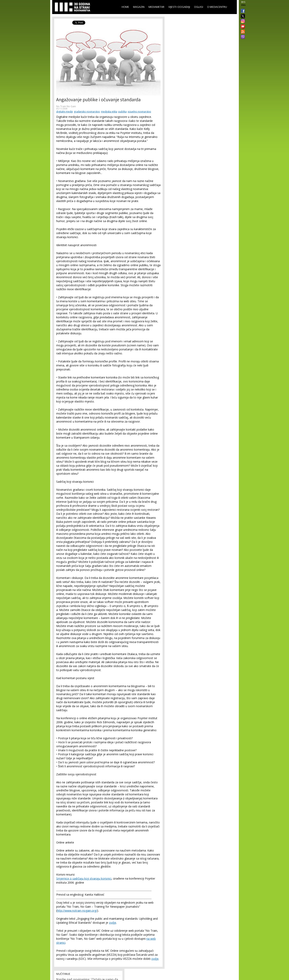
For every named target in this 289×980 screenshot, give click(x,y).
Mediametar (156, 7)
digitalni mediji (65, 112)
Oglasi (199, 7)
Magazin (139, 7)
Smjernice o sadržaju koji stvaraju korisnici (84, 878)
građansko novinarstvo (87, 112)
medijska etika (109, 112)
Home (125, 7)
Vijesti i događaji (179, 7)
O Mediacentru (217, 7)
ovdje (113, 923)
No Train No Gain (66, 106)
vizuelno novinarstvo (139, 112)
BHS (243, 2)
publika (122, 112)
